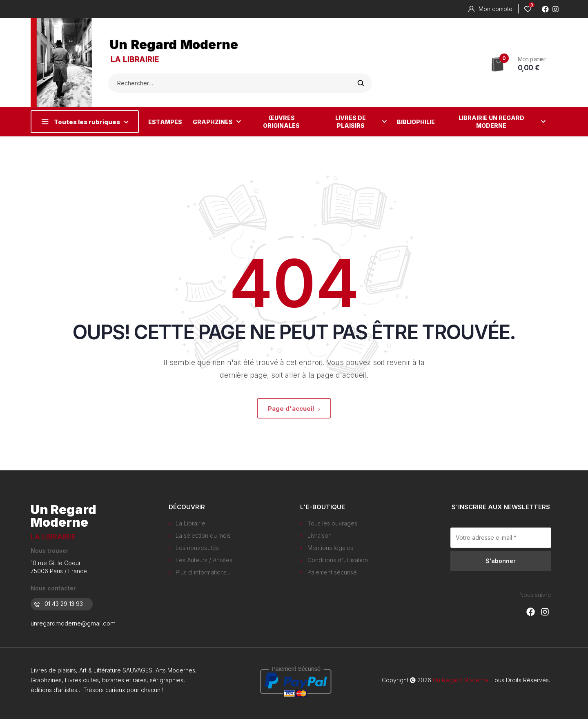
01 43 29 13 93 (59, 604)
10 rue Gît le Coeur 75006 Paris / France (59, 567)
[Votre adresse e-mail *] (501, 538)
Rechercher (361, 83)
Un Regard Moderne (174, 44)
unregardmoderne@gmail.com (73, 623)
